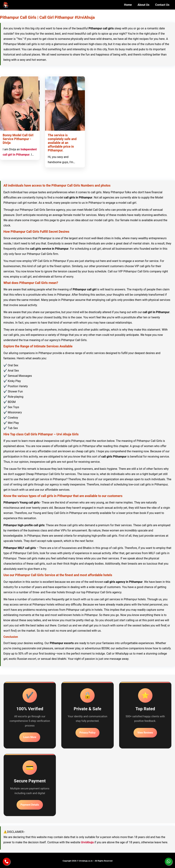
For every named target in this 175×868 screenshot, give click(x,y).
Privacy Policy (87, 733)
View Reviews (145, 733)
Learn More (30, 737)
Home (128, 5)
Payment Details (30, 805)
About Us (143, 5)
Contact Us (162, 5)
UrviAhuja (87, 842)
